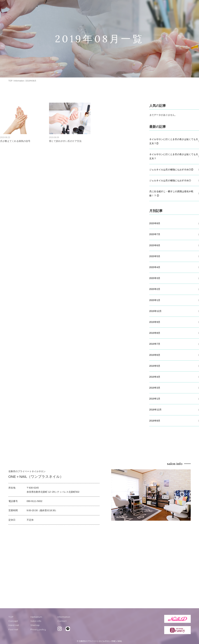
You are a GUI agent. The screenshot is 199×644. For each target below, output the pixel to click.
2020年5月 (155, 256)
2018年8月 (155, 421)
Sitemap (35, 625)
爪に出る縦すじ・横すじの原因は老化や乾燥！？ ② (171, 193)
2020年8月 (155, 223)
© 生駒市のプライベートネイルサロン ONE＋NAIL (99, 641)
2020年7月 (155, 234)
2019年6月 (155, 355)
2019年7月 (155, 344)
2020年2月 (155, 289)
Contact (62, 621)
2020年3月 (155, 278)
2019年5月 (155, 366)
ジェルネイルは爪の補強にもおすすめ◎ (170, 180)
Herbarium (36, 617)
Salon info (36, 621)
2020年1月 (155, 300)
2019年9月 (155, 322)
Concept (13, 621)
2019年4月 (155, 377)
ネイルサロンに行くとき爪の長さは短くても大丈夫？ (174, 156)
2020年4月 (155, 267)
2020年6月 (155, 245)
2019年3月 (155, 388)
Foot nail (13, 629)
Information (19, 81)
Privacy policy (38, 629)
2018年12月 (156, 410)
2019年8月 (155, 333)
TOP (10, 81)
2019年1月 (155, 399)
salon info (175, 464)
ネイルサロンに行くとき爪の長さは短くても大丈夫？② (174, 141)
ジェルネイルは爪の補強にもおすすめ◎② (171, 170)
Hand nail (14, 625)
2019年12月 (156, 311)
